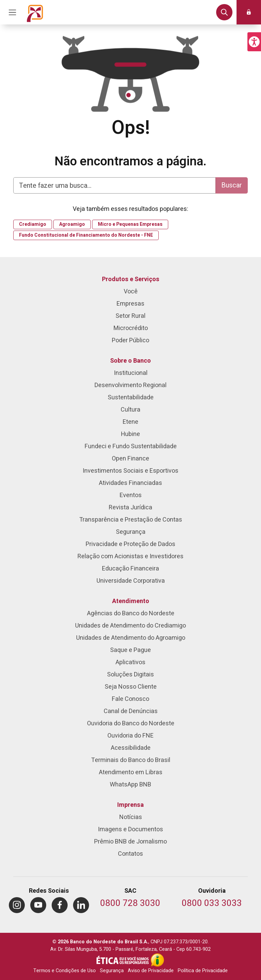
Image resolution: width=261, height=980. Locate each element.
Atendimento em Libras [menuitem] (131, 772)
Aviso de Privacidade (151, 971)
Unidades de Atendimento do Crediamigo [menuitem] (130, 626)
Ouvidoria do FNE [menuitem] (130, 736)
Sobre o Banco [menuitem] (130, 361)
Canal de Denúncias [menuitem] (131, 711)
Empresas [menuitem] (130, 304)
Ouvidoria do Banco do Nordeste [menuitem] (131, 723)
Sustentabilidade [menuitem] (131, 397)
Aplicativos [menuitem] (130, 662)
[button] (254, 42)
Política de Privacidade (203, 971)
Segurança (112, 971)
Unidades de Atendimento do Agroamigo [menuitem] (131, 638)
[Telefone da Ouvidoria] (212, 904)
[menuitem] (17, 905)
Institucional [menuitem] (131, 373)
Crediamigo (33, 224)
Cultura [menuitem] (130, 410)
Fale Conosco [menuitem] (130, 699)
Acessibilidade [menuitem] (131, 748)
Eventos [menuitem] (131, 495)
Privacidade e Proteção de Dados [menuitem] (130, 544)
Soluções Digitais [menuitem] (130, 675)
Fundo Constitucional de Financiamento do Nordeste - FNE (86, 235)
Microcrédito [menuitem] (131, 328)
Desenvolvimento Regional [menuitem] (130, 385)
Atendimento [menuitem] (131, 601)
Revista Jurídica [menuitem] (130, 507)
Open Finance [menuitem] (130, 459)
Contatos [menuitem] (130, 854)
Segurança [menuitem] (131, 532)
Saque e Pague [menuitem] (130, 650)
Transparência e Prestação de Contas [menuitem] (131, 520)
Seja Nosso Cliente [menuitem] (131, 687)
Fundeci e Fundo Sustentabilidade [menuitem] (131, 446)
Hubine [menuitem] (130, 434)
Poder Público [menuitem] (130, 340)
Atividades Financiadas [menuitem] (130, 483)
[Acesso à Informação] (157, 960)
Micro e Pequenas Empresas (130, 224)
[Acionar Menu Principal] (12, 12)
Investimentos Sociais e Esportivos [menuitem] (130, 471)
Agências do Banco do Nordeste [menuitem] (131, 613)
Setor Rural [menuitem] (130, 316)
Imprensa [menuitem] (130, 805)
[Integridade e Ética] (123, 960)
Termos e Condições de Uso (65, 971)
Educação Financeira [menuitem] (130, 569)
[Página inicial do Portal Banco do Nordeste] (35, 12)
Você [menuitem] (131, 292)
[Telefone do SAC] (130, 904)
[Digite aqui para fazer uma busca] (115, 185)
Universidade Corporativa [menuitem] (131, 581)
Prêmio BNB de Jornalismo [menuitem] (130, 842)
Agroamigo (72, 224)
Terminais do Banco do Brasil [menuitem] (131, 760)
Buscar (232, 185)
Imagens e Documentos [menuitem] (130, 829)
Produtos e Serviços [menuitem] (131, 279)
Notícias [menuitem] (131, 817)
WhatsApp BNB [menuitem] (130, 785)
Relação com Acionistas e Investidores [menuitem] (130, 556)
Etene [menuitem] (130, 422)
